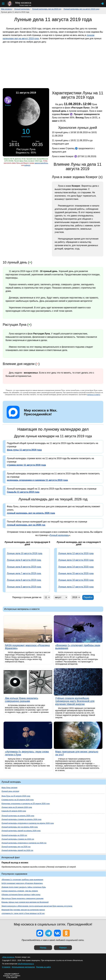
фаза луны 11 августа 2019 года (24, 450)
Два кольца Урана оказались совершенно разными (22, 898)
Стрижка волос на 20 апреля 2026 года (18, 800)
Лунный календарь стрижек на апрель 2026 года (21, 819)
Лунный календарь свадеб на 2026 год (17, 850)
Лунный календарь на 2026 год (14, 835)
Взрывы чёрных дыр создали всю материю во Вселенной (25, 902)
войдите (27, 165)
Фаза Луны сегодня (9, 788)
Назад (43, 948)
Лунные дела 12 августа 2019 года (76, 553)
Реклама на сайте (43, 967)
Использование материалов (23, 967)
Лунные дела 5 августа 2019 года (24, 587)
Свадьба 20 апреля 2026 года (14, 811)
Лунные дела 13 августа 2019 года (76, 560)
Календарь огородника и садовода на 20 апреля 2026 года (26, 804)
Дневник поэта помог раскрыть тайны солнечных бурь (24, 887)
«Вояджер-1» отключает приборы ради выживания (22, 880)
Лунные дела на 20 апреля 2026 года (17, 807)
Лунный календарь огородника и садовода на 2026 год (24, 843)
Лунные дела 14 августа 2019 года (76, 567)
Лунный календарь (22, 9)
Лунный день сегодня (10, 791)
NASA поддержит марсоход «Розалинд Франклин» (22, 883)
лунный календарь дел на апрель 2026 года (31, 513)
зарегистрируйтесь (41, 163)
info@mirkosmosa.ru (26, 964)
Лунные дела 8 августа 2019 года (24, 567)
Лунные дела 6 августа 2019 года (24, 580)
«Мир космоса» (8, 957)
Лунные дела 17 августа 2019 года (76, 587)
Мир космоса (6, 9)
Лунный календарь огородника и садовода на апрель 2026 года (28, 823)
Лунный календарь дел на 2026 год (16, 847)
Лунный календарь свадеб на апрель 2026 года (21, 831)
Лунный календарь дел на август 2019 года (81, 9)
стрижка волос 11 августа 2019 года (26, 465)
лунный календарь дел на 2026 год (26, 525)
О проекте (6, 967)
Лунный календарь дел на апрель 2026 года (20, 827)
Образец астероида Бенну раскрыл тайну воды (21, 895)
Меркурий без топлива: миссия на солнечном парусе (23, 910)
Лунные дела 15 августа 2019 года (76, 573)
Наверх (63, 948)
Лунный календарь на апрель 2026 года (18, 816)
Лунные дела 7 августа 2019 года (24, 573)
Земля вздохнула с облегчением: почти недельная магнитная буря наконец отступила (37, 906)
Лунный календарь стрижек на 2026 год (18, 839)
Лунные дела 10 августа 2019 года (25, 553)
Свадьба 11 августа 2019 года (23, 492)
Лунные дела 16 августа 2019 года (76, 580)
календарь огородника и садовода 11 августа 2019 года (37, 480)
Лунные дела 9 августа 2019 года (24, 560)
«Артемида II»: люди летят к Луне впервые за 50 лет (23, 913)
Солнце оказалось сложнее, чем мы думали (20, 891)
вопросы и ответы (94, 395)
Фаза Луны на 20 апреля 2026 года (16, 796)
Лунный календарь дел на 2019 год (47, 9)
